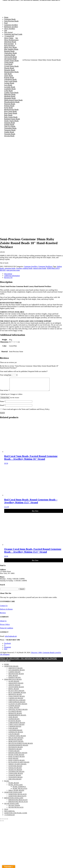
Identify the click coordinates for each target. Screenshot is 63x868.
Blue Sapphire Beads (11, 49)
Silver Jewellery (10, 29)
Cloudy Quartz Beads (11, 61)
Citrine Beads (9, 62)
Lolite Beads (8, 91)
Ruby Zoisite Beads (11, 117)
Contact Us (4, 608)
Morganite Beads (10, 98)
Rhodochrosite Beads (11, 109)
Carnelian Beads (10, 55)
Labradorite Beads (10, 79)
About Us (3, 623)
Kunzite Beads (9, 77)
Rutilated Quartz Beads (12, 119)
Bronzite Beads (9, 51)
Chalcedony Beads (10, 53)
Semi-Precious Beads (11, 21)
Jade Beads (8, 74)
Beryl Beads (14, 691)
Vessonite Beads (10, 134)
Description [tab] (8, 274)
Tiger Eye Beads (10, 126)
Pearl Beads (14, 785)
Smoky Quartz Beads (12, 121)
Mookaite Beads (10, 96)
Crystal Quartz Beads (11, 66)
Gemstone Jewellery (11, 25)
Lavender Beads (10, 87)
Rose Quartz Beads (11, 113)
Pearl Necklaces (10, 46)
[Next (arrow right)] (3, 823)
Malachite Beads (10, 94)
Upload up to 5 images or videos (11, 397)
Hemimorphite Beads (12, 72)
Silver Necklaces (10, 40)
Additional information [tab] (12, 276)
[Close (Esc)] (7, 821)
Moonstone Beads (16, 676)
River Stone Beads (10, 111)
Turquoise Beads (10, 130)
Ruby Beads (8, 115)
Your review (5, 393)
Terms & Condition (7, 630)
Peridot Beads (14, 680)
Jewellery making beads (24, 268)
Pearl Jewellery (16, 787)
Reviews (3, 615)
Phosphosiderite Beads (12, 102)
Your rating (4, 375)
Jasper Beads (9, 76)
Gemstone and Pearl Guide (13, 34)
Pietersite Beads (10, 104)
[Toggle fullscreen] (3, 821)
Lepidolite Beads (10, 89)
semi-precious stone (13, 270)
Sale (6, 30)
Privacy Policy (5, 627)
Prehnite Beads (9, 106)
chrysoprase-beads (10, 59)
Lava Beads (8, 85)
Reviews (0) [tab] (8, 278)
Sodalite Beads (9, 125)
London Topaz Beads (11, 93)
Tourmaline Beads (10, 128)
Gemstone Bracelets (17, 798)
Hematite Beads (10, 70)
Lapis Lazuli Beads (11, 81)
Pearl (6, 23)
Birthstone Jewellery (11, 27)
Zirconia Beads (9, 136)
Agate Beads (14, 684)
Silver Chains (9, 38)
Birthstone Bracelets (18, 802)
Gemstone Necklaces (45, 266)
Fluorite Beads (9, 68)
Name (3, 404)
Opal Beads (13, 678)
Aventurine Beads (16, 689)
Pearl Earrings (9, 44)
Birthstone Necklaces (18, 804)
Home (6, 17)
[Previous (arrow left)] (1, 823)
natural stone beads (40, 268)
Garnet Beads (14, 674)
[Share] (5, 821)
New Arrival (8, 32)
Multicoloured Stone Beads (13, 100)
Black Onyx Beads (10, 47)
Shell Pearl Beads (10, 42)
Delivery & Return (6, 612)
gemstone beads (10, 268)
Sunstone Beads (10, 123)
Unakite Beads (9, 132)
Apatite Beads (14, 688)
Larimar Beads (9, 83)
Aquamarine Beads (17, 672)
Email (3, 408)
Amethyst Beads (15, 671)
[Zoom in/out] (1, 821)
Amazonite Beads (16, 686)
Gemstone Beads (10, 19)
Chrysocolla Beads (10, 57)
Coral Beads (8, 64)
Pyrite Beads (8, 108)
